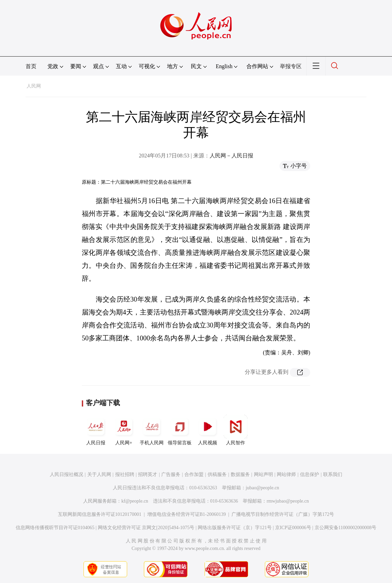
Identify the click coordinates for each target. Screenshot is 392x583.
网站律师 (286, 474)
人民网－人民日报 (231, 156)
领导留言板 (180, 430)
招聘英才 (148, 474)
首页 (31, 66)
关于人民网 (99, 474)
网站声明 (263, 474)
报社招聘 (125, 474)
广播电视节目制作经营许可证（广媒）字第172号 (283, 514)
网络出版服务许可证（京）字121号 (235, 528)
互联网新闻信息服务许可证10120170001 (100, 514)
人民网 (34, 86)
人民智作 (236, 430)
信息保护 (310, 474)
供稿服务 (217, 474)
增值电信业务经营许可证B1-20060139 (187, 514)
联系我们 (333, 474)
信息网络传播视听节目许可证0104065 (55, 528)
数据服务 (240, 474)
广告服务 (171, 474)
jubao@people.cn (262, 488)
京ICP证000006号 (293, 528)
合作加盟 (194, 474)
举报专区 (291, 66)
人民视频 (208, 430)
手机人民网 (152, 430)
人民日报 (96, 430)
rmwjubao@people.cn (288, 501)
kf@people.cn (135, 501)
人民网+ (124, 430)
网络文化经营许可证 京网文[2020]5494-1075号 (146, 528)
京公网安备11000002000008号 (345, 528)
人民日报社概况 (66, 474)
